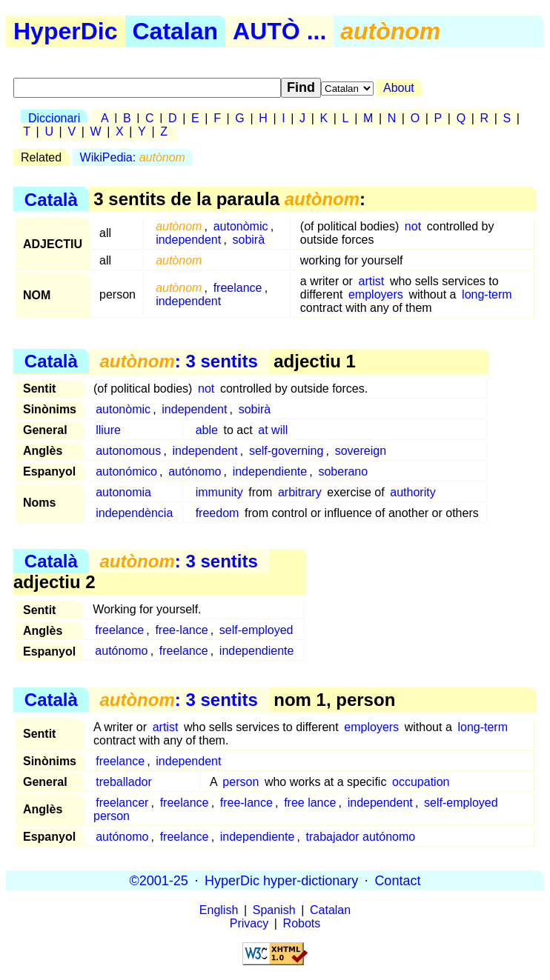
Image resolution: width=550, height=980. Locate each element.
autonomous (128, 451)
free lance (310, 803)
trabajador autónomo (361, 837)
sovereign (361, 451)
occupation (421, 782)
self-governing (286, 451)
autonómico (126, 471)
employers (376, 294)
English (219, 910)
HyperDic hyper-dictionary (281, 880)
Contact (397, 880)
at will (273, 430)
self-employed (256, 630)
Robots (302, 923)
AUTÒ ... (279, 31)
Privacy (249, 923)
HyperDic (66, 31)
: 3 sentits (178, 361)
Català (51, 199)
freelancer (122, 803)
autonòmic (241, 226)
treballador (124, 782)
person (241, 782)
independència (134, 513)
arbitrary (300, 492)
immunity (219, 492)
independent (188, 240)
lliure (108, 430)
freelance (238, 288)
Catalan (176, 31)
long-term (487, 294)
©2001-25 (159, 880)
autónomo (195, 471)
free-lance (181, 630)
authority (412, 492)
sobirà (248, 240)
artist (372, 281)
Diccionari (54, 118)
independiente (270, 471)
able (207, 430)
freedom (218, 513)
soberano (343, 471)
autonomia (123, 492)
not (413, 226)
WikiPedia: (133, 157)
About (399, 88)
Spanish (274, 910)
